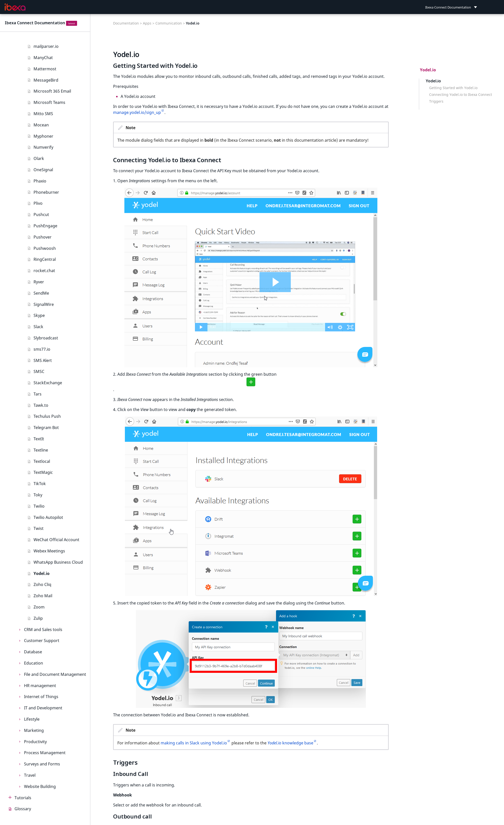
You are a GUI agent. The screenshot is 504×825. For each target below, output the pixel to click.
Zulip (38, 618)
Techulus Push (47, 416)
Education (34, 663)
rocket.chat (44, 271)
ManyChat (43, 58)
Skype (39, 315)
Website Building (40, 786)
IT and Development (43, 708)
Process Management (45, 753)
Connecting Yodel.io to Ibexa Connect (461, 95)
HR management (40, 686)
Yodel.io (42, 573)
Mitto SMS (43, 114)
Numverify (43, 147)
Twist (39, 528)
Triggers (436, 101)
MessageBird (46, 80)
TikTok (40, 484)
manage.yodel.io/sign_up (137, 112)
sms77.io (42, 349)
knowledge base (290, 743)
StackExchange (48, 383)
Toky (38, 495)
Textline (41, 450)
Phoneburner (46, 192)
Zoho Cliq (42, 584)
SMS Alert (43, 360)
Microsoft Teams (49, 102)
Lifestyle (32, 719)
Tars (38, 394)
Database (33, 652)
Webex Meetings (49, 551)
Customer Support (42, 641)
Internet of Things (41, 697)
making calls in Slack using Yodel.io (194, 743)
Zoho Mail (43, 596)
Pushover (43, 237)
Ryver (39, 282)
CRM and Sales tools (43, 630)
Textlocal (42, 461)
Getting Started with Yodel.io (453, 88)
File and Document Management (55, 674)
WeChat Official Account (56, 540)
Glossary (23, 809)
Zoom (39, 607)
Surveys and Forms (42, 764)
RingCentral (45, 259)
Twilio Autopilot (48, 517)
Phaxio (40, 181)
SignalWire (44, 304)
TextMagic (43, 472)
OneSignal (43, 170)
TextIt (39, 439)
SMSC (39, 371)
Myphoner (43, 136)
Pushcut (41, 215)
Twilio (39, 506)
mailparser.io (46, 46)
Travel (30, 775)
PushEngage (45, 226)
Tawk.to (41, 405)
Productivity (35, 742)
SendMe (41, 293)
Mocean (41, 125)
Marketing (34, 730)
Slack (38, 327)
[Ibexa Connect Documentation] (15, 7)
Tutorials (23, 798)
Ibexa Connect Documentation (35, 23)
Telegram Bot (46, 428)
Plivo (38, 203)
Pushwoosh (45, 248)
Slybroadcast (46, 338)
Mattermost (45, 69)
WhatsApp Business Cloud (58, 562)
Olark (39, 158)
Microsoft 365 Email (52, 91)
